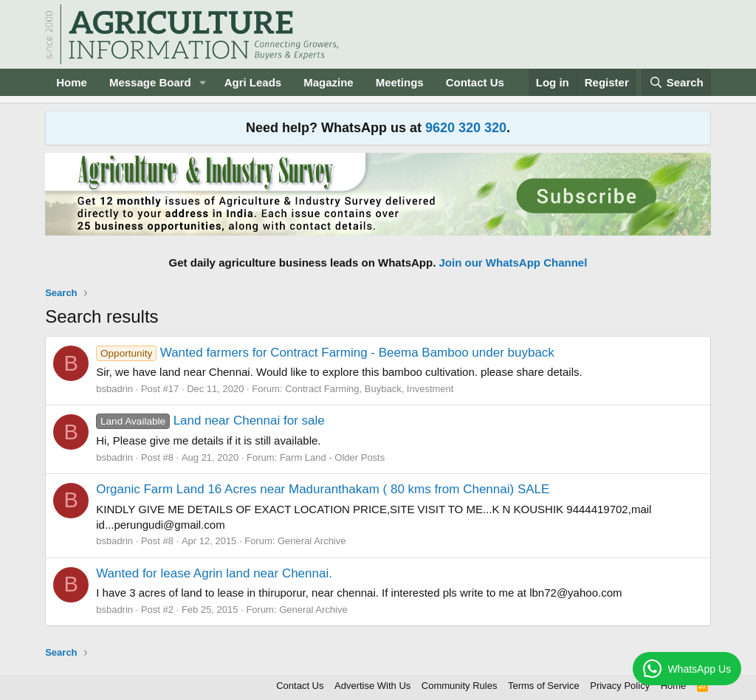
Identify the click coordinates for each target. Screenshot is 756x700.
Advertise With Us (372, 686)
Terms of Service (544, 686)
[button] (203, 82)
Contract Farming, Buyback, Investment (369, 389)
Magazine (329, 82)
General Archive (312, 541)
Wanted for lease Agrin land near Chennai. (214, 573)
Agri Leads (253, 82)
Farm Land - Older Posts (332, 457)
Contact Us (475, 82)
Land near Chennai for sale (210, 421)
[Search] (676, 82)
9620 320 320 (466, 128)
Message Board (150, 82)
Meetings (400, 82)
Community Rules (460, 686)
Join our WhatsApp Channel (513, 262)
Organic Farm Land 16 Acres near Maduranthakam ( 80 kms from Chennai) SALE (323, 489)
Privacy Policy (620, 686)
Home (72, 82)
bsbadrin (114, 389)
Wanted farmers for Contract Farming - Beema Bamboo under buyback (325, 353)
